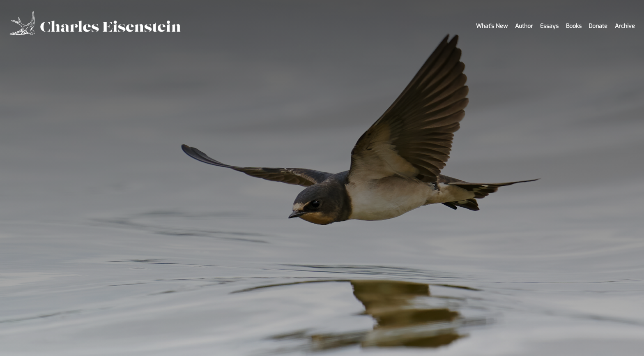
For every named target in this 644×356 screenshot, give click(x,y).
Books (574, 26)
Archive (625, 26)
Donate (598, 26)
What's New (492, 26)
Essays (549, 26)
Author (524, 26)
